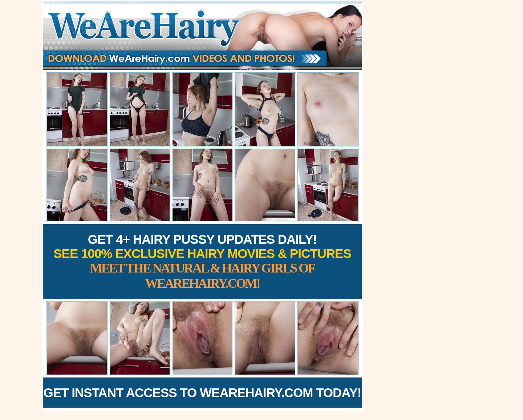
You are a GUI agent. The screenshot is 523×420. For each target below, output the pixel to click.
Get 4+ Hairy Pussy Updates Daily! (202, 261)
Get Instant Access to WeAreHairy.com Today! (202, 393)
